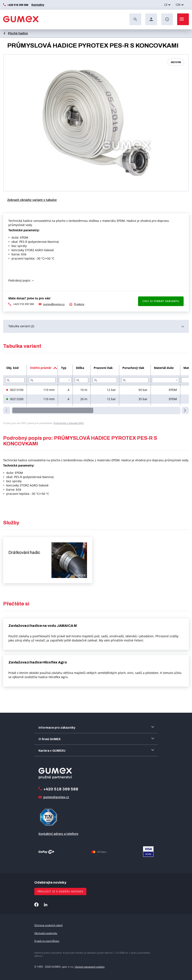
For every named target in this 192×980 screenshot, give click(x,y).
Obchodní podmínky (46, 933)
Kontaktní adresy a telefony (58, 834)
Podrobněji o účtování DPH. (69, 423)
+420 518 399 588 (18, 5)
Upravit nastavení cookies (90, 967)
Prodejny (79, 304)
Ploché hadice (18, 33)
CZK (178, 5)
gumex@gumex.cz (54, 304)
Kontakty (37, 5)
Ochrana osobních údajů (48, 925)
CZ (166, 5)
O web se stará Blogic (47, 941)
